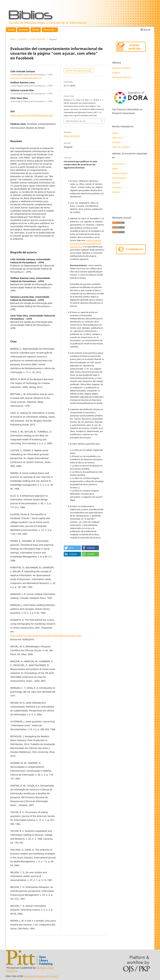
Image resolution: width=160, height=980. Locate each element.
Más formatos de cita (76, 121)
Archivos (23, 30)
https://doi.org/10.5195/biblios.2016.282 (32, 115)
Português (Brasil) (122, 77)
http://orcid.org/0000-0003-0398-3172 (26, 78)
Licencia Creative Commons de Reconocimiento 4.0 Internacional (86, 243)
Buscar (146, 30)
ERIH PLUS (118, 138)
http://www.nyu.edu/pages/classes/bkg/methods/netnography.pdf (46, 635)
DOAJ (115, 133)
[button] (72, 548)
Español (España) (121, 68)
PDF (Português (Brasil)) (80, 71)
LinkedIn (54, 976)
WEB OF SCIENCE (121, 147)
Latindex (117, 187)
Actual (11, 30)
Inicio (13, 39)
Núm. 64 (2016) (38, 39)
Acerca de (49, 30)
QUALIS (116, 183)
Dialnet (116, 192)
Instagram (41, 976)
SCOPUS (116, 142)
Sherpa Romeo (120, 173)
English (116, 73)
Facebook (28, 976)
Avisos (36, 30)
